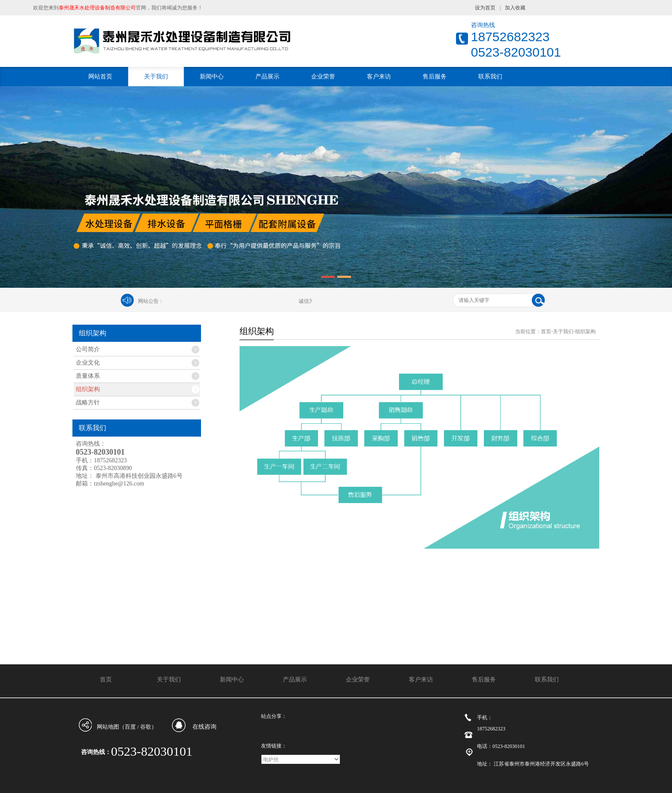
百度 (130, 727)
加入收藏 (515, 8)
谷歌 (146, 727)
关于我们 (156, 77)
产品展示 (267, 77)
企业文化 (88, 363)
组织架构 (88, 389)
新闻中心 (212, 77)
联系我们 (490, 77)
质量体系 (88, 376)
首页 (546, 332)
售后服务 (435, 77)
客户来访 (379, 77)
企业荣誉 (323, 77)
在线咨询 (204, 727)
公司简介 (88, 349)
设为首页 (485, 8)
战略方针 (88, 403)
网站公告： (151, 301)
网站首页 (100, 77)
